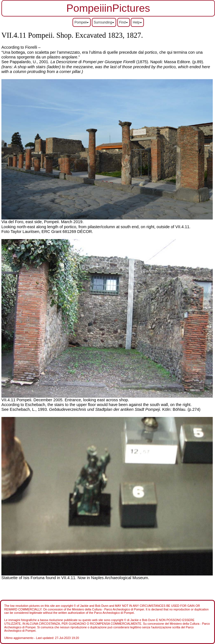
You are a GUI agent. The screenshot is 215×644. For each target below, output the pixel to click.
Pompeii (82, 22)
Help (137, 22)
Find (124, 22)
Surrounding (104, 22)
